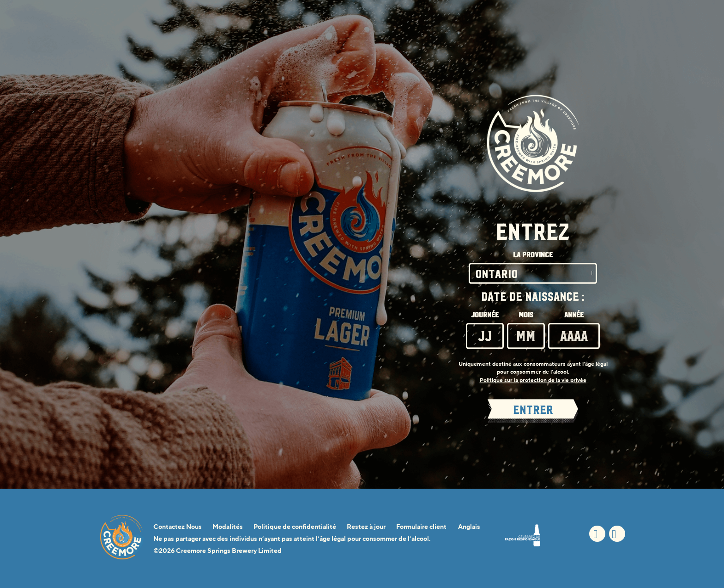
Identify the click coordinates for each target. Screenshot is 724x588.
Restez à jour (366, 527)
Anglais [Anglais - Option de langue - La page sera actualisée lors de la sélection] (469, 527)
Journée (485, 315)
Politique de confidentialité (295, 527)
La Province (533, 255)
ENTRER (533, 410)
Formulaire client (421, 527)
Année (574, 315)
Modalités (228, 527)
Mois (526, 315)
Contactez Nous (178, 527)
